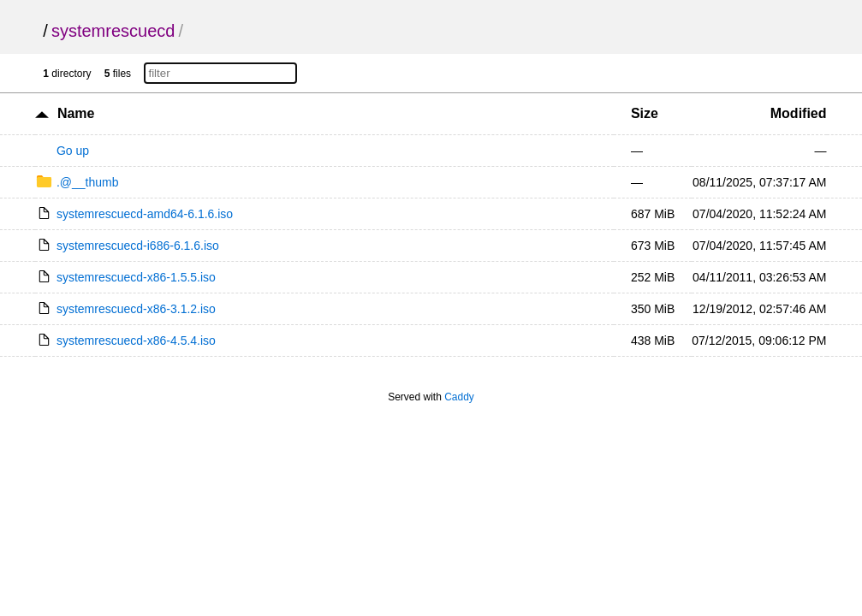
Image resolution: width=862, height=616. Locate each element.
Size (645, 113)
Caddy (459, 397)
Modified (799, 113)
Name (76, 113)
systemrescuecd (113, 31)
